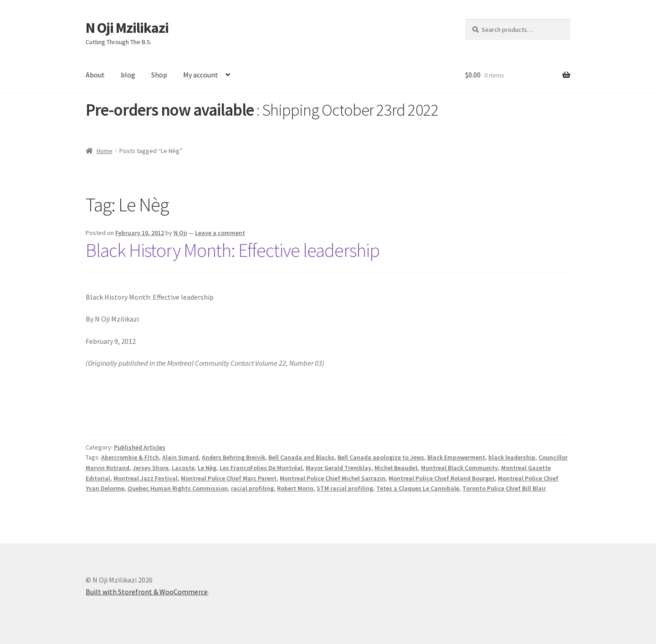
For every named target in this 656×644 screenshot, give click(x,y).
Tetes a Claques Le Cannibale (418, 488)
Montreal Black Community (459, 468)
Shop (159, 75)
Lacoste (183, 468)
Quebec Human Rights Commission (178, 488)
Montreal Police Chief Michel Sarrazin (333, 478)
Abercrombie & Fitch (130, 457)
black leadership (512, 457)
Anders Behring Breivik (233, 457)
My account (201, 75)
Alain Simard (180, 457)
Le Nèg (207, 468)
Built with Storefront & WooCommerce (147, 592)
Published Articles (140, 447)
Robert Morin (295, 488)
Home (105, 151)
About (95, 75)
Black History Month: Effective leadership (233, 250)
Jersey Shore (151, 468)
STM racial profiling (345, 488)
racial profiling (252, 488)
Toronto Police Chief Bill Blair (504, 488)
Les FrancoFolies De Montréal (261, 468)
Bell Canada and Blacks (301, 457)
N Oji (180, 233)
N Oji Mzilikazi (127, 28)
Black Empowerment (456, 457)
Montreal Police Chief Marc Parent (229, 478)
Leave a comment (220, 233)
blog (128, 75)
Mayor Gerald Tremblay (338, 468)
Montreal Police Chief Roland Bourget (442, 478)
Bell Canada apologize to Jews (381, 457)
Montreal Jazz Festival (146, 478)
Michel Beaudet (396, 468)
